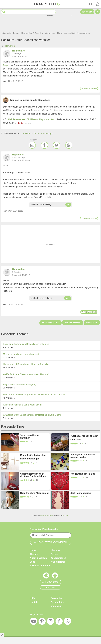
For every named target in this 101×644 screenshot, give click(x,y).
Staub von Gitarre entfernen (29, 437)
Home (33, 550)
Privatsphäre (57, 602)
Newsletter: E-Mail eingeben (45, 529)
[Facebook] (44, 145)
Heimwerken (9, 46)
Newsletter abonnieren (51, 542)
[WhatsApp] (69, 145)
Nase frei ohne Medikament (34, 493)
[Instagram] (51, 622)
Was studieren (58, 562)
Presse (54, 554)
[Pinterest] (42, 622)
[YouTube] (34, 622)
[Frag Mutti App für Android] (55, 576)
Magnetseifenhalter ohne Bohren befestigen (33, 457)
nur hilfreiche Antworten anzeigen (37, 134)
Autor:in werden (38, 558)
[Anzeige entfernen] (2, 635)
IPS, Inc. (66, 515)
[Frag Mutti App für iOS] (46, 576)
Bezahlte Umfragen (40, 566)
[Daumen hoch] (68, 205)
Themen (34, 554)
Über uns (55, 550)
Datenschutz (57, 598)
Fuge (5, 65)
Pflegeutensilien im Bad (83, 474)
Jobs (33, 562)
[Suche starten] (4, 12)
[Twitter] (57, 145)
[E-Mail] (32, 145)
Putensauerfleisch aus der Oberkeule (84, 438)
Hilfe (32, 598)
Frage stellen (87, 12)
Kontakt (34, 602)
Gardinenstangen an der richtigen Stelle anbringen (34, 475)
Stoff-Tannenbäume (81, 493)
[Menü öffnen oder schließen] (3, 4)
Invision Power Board (47, 515)
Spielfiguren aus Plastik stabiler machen (83, 456)
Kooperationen (58, 558)
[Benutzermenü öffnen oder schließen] (98, 4)
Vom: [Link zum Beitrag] (5, 81)
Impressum (56, 606)
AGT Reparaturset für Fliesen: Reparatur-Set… (32, 119)
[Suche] (91, 4)
